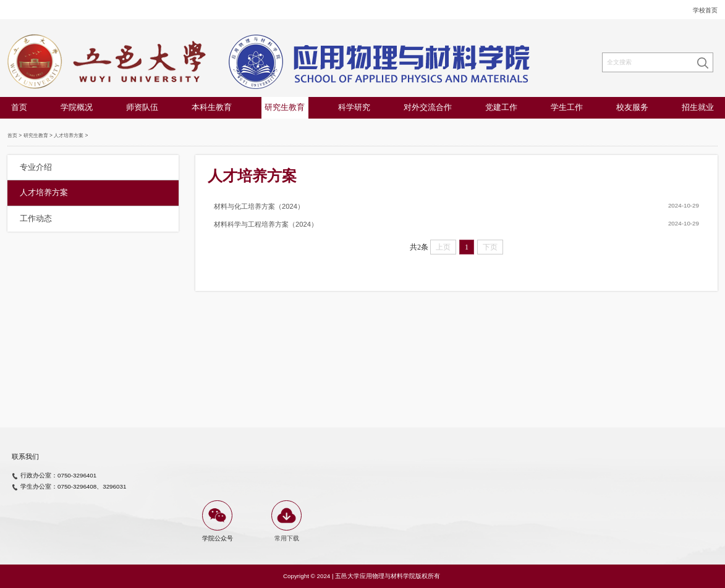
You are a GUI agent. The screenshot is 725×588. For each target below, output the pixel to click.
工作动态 (36, 219)
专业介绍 (36, 167)
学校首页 (705, 10)
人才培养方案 (69, 135)
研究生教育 (285, 108)
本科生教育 (212, 108)
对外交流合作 (428, 108)
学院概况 (77, 108)
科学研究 (354, 108)
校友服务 (632, 108)
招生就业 (698, 108)
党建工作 (501, 108)
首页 (19, 108)
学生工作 (567, 108)
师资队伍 (142, 108)
